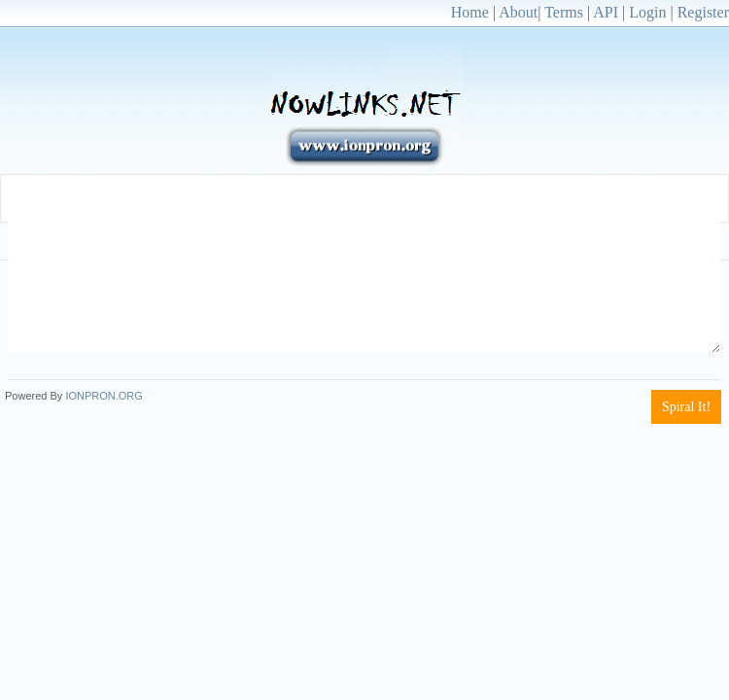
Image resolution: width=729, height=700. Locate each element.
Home (470, 12)
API (606, 12)
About (518, 12)
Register (703, 12)
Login (647, 12)
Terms (564, 12)
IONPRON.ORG (104, 396)
